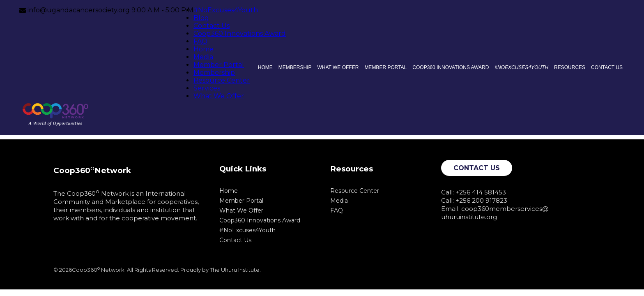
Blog (201, 18)
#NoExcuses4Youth (226, 10)
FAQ (200, 41)
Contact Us (212, 26)
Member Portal (219, 65)
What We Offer (219, 96)
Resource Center (222, 80)
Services (207, 88)
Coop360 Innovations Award (240, 34)
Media (203, 57)
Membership (214, 73)
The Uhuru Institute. (235, 270)
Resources (570, 67)
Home (204, 49)
